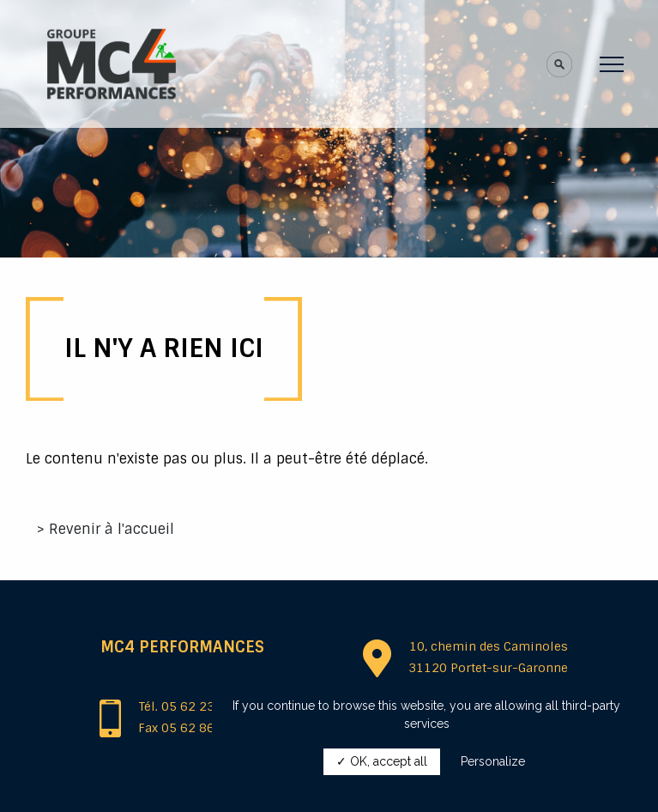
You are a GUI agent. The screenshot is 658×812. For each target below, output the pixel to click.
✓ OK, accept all (382, 761)
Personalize (493, 761)
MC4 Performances (182, 647)
